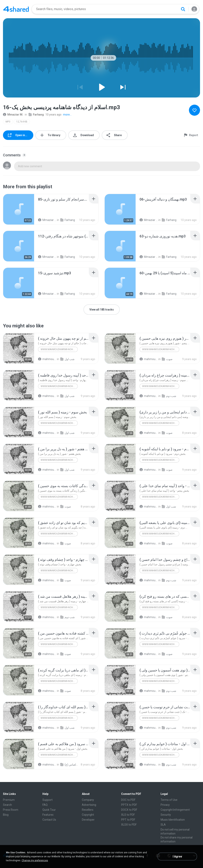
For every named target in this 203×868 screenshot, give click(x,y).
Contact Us (49, 820)
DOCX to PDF (129, 810)
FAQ (45, 805)
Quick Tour (49, 810)
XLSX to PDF (129, 825)
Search (7, 805)
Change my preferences (35, 860)
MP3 (8, 122)
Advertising (89, 805)
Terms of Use (169, 800)
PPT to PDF (128, 820)
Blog (6, 815)
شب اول (67, 359)
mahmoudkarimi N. (47, 359)
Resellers (88, 810)
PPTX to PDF (129, 805)
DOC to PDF (128, 800)
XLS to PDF (128, 815)
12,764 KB (22, 122)
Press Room (11, 810)
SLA (163, 825)
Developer (88, 820)
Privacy (165, 805)
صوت (167, 359)
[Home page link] (16, 9)
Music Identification (173, 820)
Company (88, 800)
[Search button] (183, 9)
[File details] (19, 209)
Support (47, 800)
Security (166, 815)
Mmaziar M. (13, 115)
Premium (9, 800)
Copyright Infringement (175, 810)
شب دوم (169, 396)
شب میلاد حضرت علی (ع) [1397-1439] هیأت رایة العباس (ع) (69, 765)
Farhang (36, 115)
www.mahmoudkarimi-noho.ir (59, 349)
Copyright (88, 815)
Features (48, 815)
